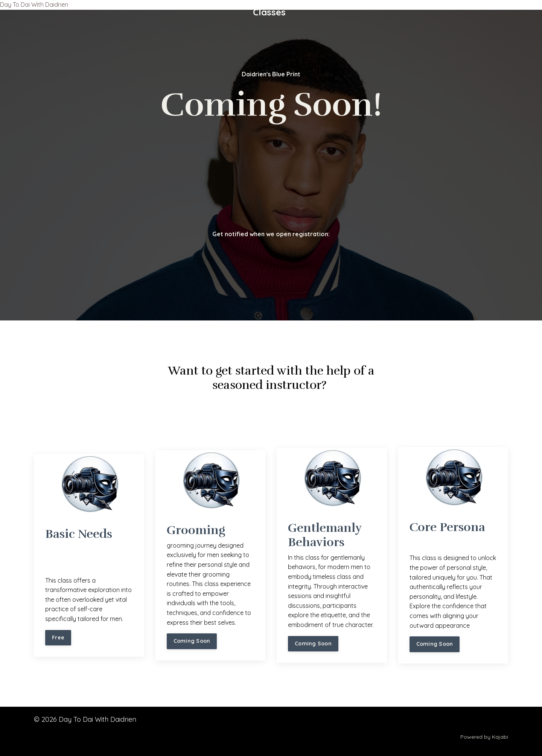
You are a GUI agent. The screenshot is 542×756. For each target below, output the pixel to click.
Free (58, 638)
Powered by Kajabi (484, 737)
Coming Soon (192, 641)
